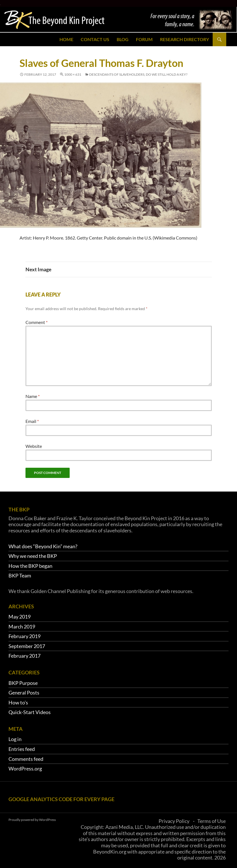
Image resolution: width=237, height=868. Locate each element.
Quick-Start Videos (30, 712)
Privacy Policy (174, 821)
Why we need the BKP (33, 556)
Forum (144, 39)
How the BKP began (30, 566)
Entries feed (22, 749)
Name (33, 396)
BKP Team (20, 575)
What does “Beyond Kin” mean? (43, 546)
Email (32, 421)
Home (66, 39)
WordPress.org (25, 769)
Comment (37, 322)
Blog (123, 39)
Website (34, 446)
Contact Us (95, 39)
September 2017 (27, 646)
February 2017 (24, 656)
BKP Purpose (23, 683)
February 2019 (24, 636)
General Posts (24, 693)
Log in (15, 739)
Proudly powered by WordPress (32, 820)
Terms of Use (212, 821)
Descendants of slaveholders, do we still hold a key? (138, 74)
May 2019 (20, 617)
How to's (18, 702)
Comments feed (26, 759)
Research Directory (184, 39)
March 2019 (22, 626)
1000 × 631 (73, 74)
